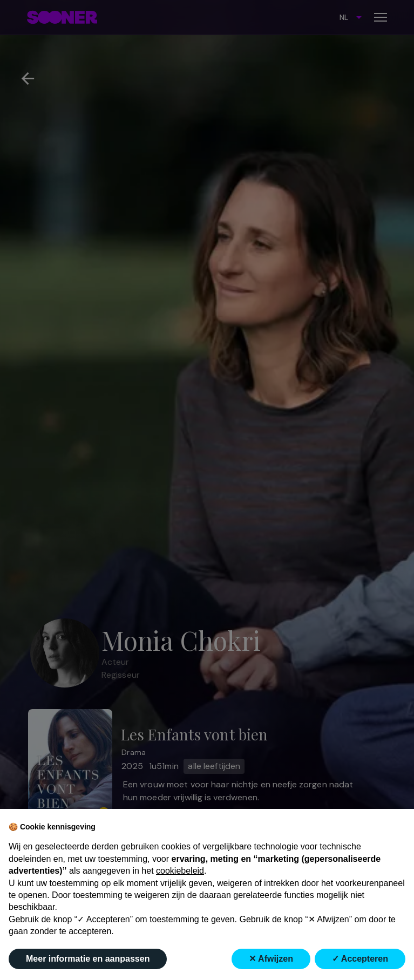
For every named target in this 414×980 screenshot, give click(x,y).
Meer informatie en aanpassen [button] (88, 959)
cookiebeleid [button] (180, 871)
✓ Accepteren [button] (360, 959)
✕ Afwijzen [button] (271, 959)
